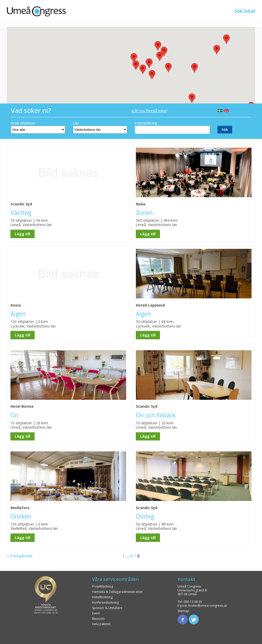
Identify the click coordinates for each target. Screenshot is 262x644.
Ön (14, 415)
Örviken (21, 516)
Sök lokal (245, 11)
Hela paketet (101, 624)
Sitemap (183, 611)
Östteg (145, 516)
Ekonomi (98, 619)
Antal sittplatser (23, 123)
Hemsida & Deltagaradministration (117, 592)
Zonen (144, 213)
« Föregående (20, 556)
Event (96, 613)
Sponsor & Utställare (107, 608)
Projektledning (103, 586)
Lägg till (23, 234)
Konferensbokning (105, 602)
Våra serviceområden (115, 579)
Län (76, 123)
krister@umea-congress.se (208, 606)
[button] (194, 68)
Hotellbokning (102, 597)
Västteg (21, 213)
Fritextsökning (146, 123)
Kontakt (186, 579)
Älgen (18, 314)
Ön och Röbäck (156, 415)
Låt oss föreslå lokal (149, 111)
